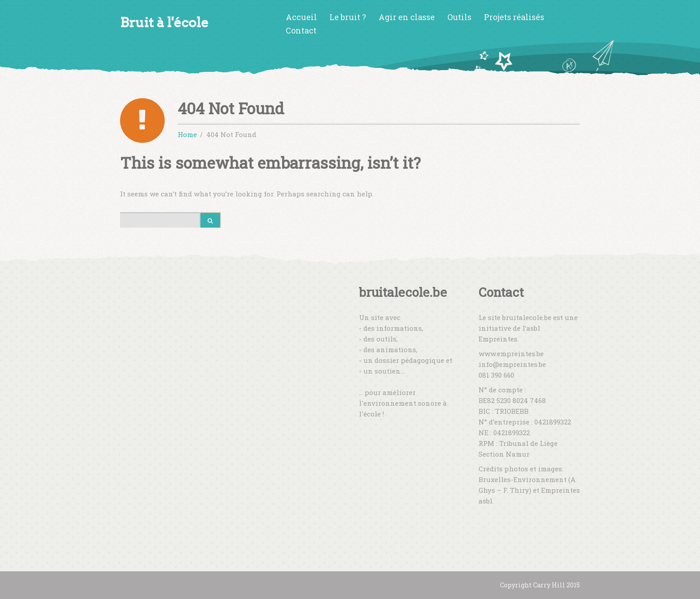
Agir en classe (407, 17)
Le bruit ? (348, 17)
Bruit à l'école (164, 23)
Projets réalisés (514, 17)
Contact (301, 30)
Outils (459, 17)
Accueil (301, 17)
